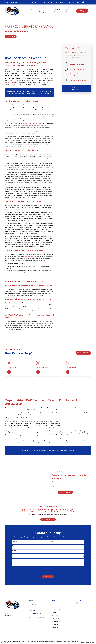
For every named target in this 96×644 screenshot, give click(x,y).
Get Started (83, 11)
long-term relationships (55, 410)
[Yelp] (80, 587)
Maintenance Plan (61, 2)
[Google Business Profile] (77, 587)
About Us (55, 590)
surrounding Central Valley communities (32, 123)
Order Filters (51, 2)
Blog (78, 2)
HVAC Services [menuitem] (68, 11)
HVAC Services (56, 603)
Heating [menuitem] (50, 11)
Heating (54, 597)
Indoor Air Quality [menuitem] (57, 11)
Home (54, 587)
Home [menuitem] (26, 11)
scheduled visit (29, 256)
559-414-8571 (86, 2)
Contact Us (72, 2)
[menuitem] (7, 630)
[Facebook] (83, 587)
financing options (13, 411)
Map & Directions (33, 591)
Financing (42, 2)
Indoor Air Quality (57, 600)
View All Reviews (67, 484)
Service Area (34, 2)
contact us (13, 433)
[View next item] (57, 484)
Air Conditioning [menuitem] (40, 11)
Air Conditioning (56, 593)
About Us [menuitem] (31, 11)
